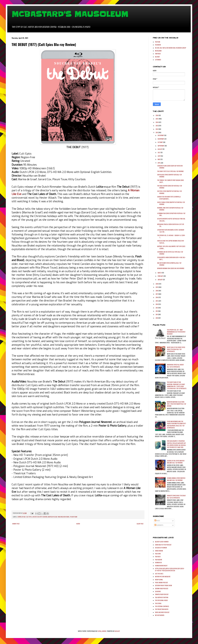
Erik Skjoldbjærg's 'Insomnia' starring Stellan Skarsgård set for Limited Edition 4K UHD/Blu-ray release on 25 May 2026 (177, 444)
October (160, 142)
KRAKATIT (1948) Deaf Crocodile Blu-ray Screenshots (176, 497)
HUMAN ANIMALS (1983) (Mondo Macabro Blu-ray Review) (176, 479)
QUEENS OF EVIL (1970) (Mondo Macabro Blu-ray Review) (176, 462)
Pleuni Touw (74, 517)
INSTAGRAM (158, 51)
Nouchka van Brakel (64, 517)
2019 (157, 287)
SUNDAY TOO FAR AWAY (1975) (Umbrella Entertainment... (169, 198)
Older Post (140, 524)
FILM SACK (158, 557)
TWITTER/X (158, 54)
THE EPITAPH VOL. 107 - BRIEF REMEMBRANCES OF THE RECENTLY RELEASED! (176, 332)
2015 (157, 301)
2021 (157, 133)
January (160, 280)
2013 (157, 308)
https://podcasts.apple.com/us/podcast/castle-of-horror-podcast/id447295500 (170, 570)
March (160, 273)
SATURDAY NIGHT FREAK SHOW (163, 585)
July (159, 152)
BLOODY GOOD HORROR (162, 542)
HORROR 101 (158, 563)
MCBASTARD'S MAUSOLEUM (70, 14)
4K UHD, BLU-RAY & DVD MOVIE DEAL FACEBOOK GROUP (171, 48)
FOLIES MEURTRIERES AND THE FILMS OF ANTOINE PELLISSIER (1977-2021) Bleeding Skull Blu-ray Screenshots (177, 425)
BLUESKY (157, 57)
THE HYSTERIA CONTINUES (162, 606)
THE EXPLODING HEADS (161, 600)
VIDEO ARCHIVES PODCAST (162, 612)
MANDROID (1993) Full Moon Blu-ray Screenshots (175, 366)
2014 (157, 304)
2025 (157, 119)
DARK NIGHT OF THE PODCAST (163, 545)
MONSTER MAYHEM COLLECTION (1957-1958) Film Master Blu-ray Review (177, 404)
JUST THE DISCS (159, 574)
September (161, 146)
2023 (157, 126)
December (161, 135)
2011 (157, 314)
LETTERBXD (158, 60)
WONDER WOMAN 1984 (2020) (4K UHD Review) (171, 268)
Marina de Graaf (53, 517)
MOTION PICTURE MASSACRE (163, 577)
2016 (157, 297)
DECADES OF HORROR (161, 548)
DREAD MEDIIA (159, 551)
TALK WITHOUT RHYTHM (162, 597)
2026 (157, 115)
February (161, 276)
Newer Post (16, 524)
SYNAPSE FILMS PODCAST (162, 594)
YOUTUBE (158, 42)
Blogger (117, 631)
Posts (157, 521)
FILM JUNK (158, 554)
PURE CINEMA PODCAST (161, 583)
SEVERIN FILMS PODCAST (162, 589)
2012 (157, 311)
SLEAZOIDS (158, 591)
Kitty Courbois (43, 517)
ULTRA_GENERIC (102, 631)
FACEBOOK (158, 45)
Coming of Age (21, 517)
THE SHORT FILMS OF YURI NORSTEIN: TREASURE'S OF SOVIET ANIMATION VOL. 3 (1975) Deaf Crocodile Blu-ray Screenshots (177, 385)
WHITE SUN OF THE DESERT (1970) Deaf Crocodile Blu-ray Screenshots (176, 349)
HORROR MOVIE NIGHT (161, 566)
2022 (157, 129)
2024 (157, 122)
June (159, 156)
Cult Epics (29, 517)
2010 (157, 318)
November (161, 139)
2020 (157, 284)
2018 (157, 291)
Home (78, 524)
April (159, 163)
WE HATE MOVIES (160, 615)
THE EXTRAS (158, 603)
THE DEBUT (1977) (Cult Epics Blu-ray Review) (170, 171)
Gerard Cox (36, 517)
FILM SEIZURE (159, 560)
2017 (157, 294)
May (159, 159)
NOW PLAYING (159, 580)
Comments (159, 525)
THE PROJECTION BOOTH (162, 609)
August (160, 149)
